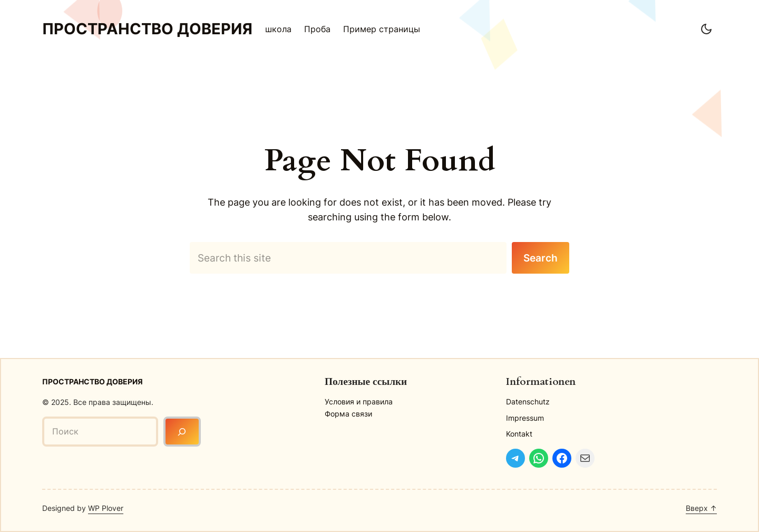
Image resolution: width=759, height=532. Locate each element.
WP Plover (106, 508)
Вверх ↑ (701, 508)
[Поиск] (182, 432)
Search (541, 258)
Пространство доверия (147, 29)
